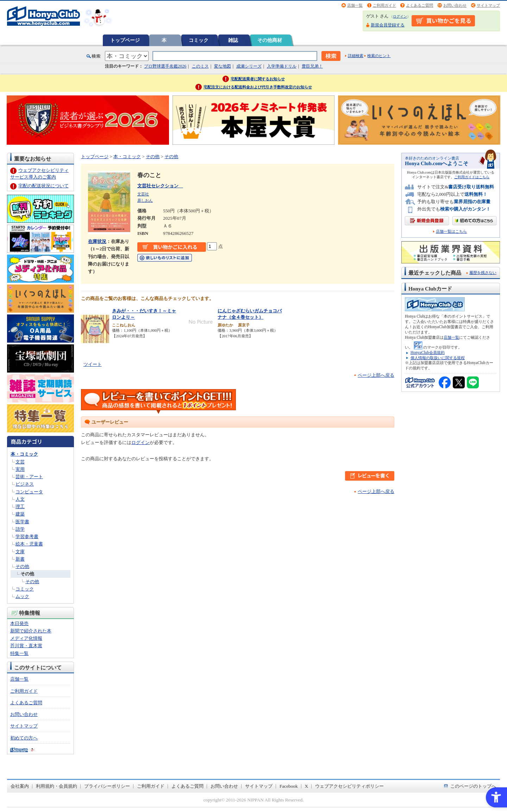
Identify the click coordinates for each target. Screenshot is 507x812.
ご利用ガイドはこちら (472, 177)
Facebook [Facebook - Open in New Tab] (289, 786)
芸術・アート (29, 477)
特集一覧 (19, 653)
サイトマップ (488, 5)
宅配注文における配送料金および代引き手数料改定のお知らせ (258, 87)
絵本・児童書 (29, 544)
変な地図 (223, 66)
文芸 (20, 462)
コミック (199, 40)
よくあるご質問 (420, 5)
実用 (20, 469)
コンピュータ (29, 492)
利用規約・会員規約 (57, 786)
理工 (20, 507)
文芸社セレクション (160, 186)
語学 (20, 529)
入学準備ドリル (282, 66)
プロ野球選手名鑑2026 (165, 66)
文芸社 (143, 194)
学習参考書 (27, 536)
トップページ (125, 40)
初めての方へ (24, 738)
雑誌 (233, 40)
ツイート (93, 364)
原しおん (145, 200)
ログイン (400, 16)
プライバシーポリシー (107, 786)
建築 (20, 514)
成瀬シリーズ (249, 66)
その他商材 (270, 40)
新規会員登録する (388, 25)
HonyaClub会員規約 (428, 352)
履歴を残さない (483, 273)
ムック (22, 596)
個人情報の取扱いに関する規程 (438, 358)
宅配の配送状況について (43, 186)
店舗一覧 (355, 5)
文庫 (20, 552)
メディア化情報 (26, 638)
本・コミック (24, 454)
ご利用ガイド (384, 5)
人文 (20, 499)
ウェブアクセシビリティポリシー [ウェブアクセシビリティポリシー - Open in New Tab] (349, 786)
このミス (200, 66)
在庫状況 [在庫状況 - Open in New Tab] (97, 241)
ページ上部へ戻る (376, 375)
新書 (20, 559)
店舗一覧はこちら (451, 232)
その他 (22, 566)
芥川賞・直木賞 (26, 646)
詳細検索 (356, 56)
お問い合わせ (455, 5)
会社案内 (20, 786)
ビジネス (25, 484)
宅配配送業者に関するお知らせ (258, 79)
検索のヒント (379, 56)
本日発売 (19, 623)
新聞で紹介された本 (31, 631)
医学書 (22, 522)
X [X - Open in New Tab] (307, 786)
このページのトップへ (473, 786)
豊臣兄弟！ (312, 66)
